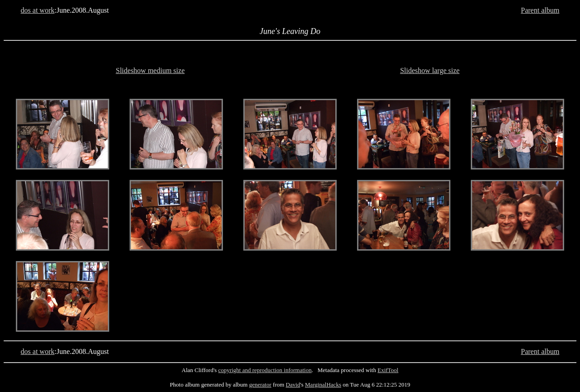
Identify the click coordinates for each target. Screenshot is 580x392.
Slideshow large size (430, 70)
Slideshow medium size (150, 70)
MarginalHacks (323, 385)
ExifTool (388, 370)
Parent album (540, 10)
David (293, 385)
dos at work (38, 10)
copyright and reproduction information (265, 370)
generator (260, 385)
